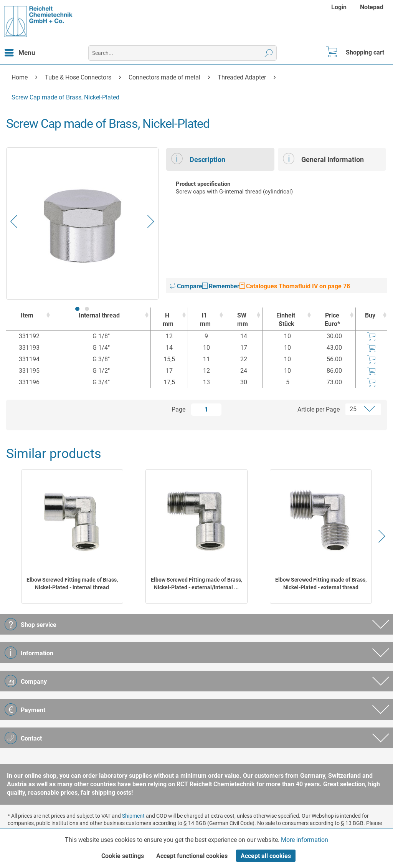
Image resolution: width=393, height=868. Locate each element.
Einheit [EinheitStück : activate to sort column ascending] (286, 320)
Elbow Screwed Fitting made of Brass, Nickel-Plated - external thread (321, 584)
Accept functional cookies (192, 856)
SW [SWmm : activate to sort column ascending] (242, 320)
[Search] (269, 53)
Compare (186, 286)
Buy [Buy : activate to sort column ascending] (370, 315)
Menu (20, 51)
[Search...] (183, 53)
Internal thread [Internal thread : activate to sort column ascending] (99, 315)
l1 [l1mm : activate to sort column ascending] (205, 320)
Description (198, 159)
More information (305, 840)
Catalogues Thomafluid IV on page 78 (295, 286)
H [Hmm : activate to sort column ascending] (167, 320)
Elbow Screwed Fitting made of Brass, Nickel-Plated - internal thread (72, 584)
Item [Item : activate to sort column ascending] (27, 315)
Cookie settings (123, 856)
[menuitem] (340, 7)
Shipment (133, 816)
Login (339, 7)
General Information (323, 159)
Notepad (372, 7)
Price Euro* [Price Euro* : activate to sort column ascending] (332, 320)
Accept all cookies (266, 856)
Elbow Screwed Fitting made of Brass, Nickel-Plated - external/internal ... (196, 584)
